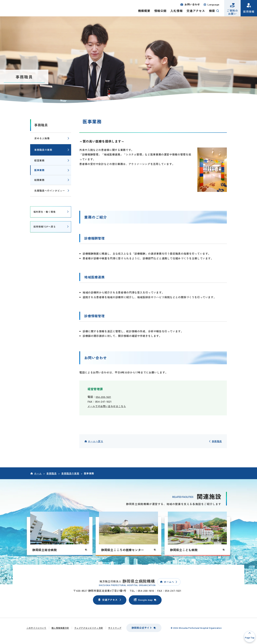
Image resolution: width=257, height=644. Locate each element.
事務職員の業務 (43, 150)
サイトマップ (115, 628)
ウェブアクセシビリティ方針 (89, 628)
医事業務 (39, 170)
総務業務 (39, 180)
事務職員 (41, 125)
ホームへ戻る (96, 441)
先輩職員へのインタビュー (50, 190)
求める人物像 (42, 138)
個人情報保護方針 (60, 628)
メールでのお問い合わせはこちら (108, 406)
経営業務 (39, 160)
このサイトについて (36, 628)
